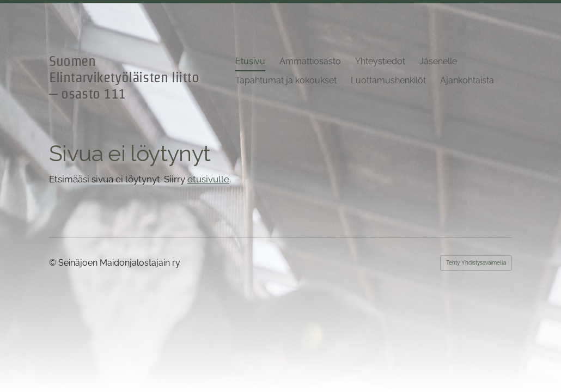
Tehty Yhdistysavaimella (476, 263)
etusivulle (208, 179)
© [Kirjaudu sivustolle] (54, 263)
